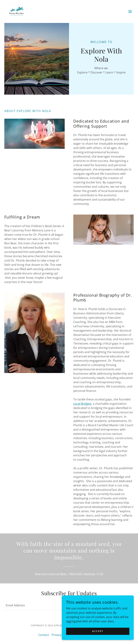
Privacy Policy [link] (61, 635)
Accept (98, 631)
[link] (17, 11)
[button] (130, 11)
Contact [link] (44, 635)
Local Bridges (82, 404)
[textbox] (54, 605)
